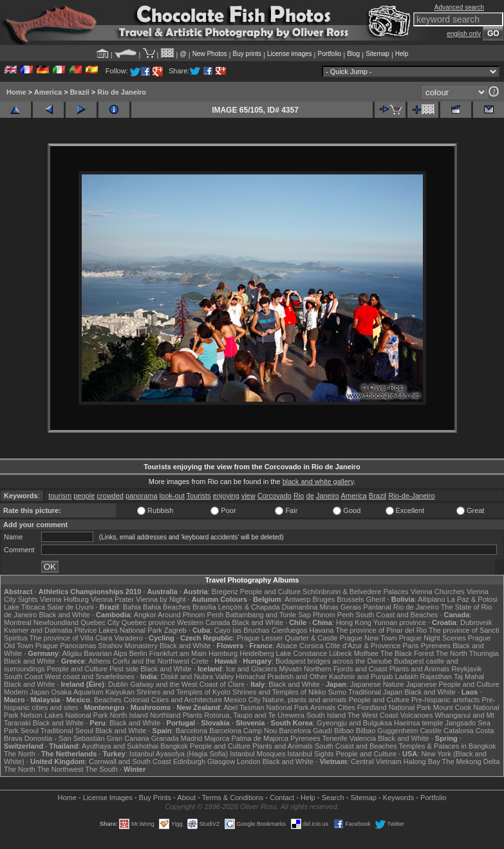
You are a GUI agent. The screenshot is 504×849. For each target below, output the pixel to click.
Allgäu (72, 653)
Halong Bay (422, 761)
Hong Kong (354, 622)
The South (101, 769)
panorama (142, 496)
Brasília (204, 607)
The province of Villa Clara (71, 638)
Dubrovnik (476, 622)
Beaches (108, 700)
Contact (282, 798)
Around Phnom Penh (191, 615)
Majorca (217, 738)
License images (289, 54)
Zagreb (175, 630)
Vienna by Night (161, 599)
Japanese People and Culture (453, 684)
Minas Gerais (340, 607)
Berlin (138, 653)
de (310, 496)
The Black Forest (407, 653)
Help (402, 54)
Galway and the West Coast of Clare (187, 684)
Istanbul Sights (310, 754)
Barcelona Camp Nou (243, 731)
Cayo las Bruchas (242, 630)
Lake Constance (302, 653)
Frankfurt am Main (178, 653)
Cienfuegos (290, 630)
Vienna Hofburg (64, 599)
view (248, 496)
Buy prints (247, 54)
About (186, 798)
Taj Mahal (469, 676)
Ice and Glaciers (251, 669)
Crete (200, 661)
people (84, 496)
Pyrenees (436, 646)
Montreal (18, 622)
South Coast (23, 676)
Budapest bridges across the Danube (334, 661)
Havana (322, 630)
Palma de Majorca (260, 738)
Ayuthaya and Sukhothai (120, 746)
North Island (129, 715)
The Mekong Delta (471, 761)
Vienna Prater (112, 599)
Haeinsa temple (418, 723)
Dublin (118, 684)
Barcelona (192, 731)
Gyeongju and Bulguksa (354, 723)
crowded (110, 496)
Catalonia (458, 731)
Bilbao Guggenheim (387, 731)
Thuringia (484, 653)
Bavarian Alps (105, 653)
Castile (431, 731)
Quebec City (100, 622)
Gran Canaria (128, 738)
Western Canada (203, 622)
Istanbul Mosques (257, 754)
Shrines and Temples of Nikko (279, 692)
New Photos (210, 54)
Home (16, 92)
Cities (346, 707)
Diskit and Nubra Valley (198, 676)
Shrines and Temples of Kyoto (183, 692)
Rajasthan (436, 676)
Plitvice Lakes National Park (118, 630)
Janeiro (328, 496)
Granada (165, 738)
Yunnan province (400, 622)
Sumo (338, 692)
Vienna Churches (438, 592)
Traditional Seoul (67, 731)
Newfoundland (56, 622)
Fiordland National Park (394, 707)
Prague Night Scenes (433, 638)
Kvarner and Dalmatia (38, 630)
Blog (353, 54)
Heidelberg (257, 653)
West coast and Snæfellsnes (90, 676)
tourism (60, 496)
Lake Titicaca (24, 607)
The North (452, 653)
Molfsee (367, 653)
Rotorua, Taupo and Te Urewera (254, 715)
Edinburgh (189, 761)
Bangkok (174, 746)
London (249, 761)
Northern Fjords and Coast (346, 669)
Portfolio (329, 54)
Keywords (398, 798)
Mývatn (290, 669)
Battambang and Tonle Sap (268, 615)
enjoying (226, 496)
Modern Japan (26, 692)
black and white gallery (318, 481)
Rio (299, 496)
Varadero (128, 638)
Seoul (30, 731)
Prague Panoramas (66, 646)
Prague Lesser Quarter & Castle (287, 638)
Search (333, 798)
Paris (411, 646)
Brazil (80, 92)
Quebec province (148, 622)
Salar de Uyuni (70, 607)
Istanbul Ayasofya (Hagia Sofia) (179, 754)
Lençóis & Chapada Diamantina (268, 607)
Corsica (311, 646)
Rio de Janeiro (122, 92)
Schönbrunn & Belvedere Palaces (356, 592)
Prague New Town (369, 638)
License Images (108, 798)
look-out (172, 496)
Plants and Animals (420, 669)
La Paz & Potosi (472, 599)
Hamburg (223, 653)
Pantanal (377, 607)
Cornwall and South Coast (130, 761)
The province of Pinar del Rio (381, 630)
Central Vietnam (376, 761)
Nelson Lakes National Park (64, 715)
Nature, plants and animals (305, 700)
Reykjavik (466, 669)
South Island (326, 715)
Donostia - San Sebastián (65, 738)
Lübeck (340, 653)
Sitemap (378, 54)
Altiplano (431, 599)
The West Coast (373, 715)
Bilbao (344, 731)
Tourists (199, 496)
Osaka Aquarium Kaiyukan (93, 692)
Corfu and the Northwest (151, 661)
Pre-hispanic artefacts (445, 700)
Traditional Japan (375, 692)
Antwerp (297, 599)
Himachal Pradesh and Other (281, 676)
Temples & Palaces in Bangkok (448, 746)
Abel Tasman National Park (266, 707)
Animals (323, 707)
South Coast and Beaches (397, 615)
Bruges (323, 599)
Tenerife (335, 738)
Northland (165, 715)
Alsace (287, 646)
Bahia (132, 607)
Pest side (124, 669)
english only (464, 34)
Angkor (145, 615)
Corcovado (275, 496)
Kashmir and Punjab (361, 676)
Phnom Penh (333, 615)
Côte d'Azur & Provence (363, 646)
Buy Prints (155, 798)
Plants (193, 715)
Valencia (363, 738)
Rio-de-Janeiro (411, 496)
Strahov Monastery (128, 646)
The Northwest (61, 769)
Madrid (192, 738)
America (48, 92)
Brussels (350, 599)
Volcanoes (417, 715)
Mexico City (242, 700)
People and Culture (270, 592)
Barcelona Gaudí (305, 731)
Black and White (64, 615)
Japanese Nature (377, 684)
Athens (99, 661)
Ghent (376, 599)
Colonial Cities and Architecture (173, 700)
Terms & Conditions (233, 798)
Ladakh (406, 676)
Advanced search (459, 7)
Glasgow (221, 761)
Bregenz (225, 592)
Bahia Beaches (167, 607)
